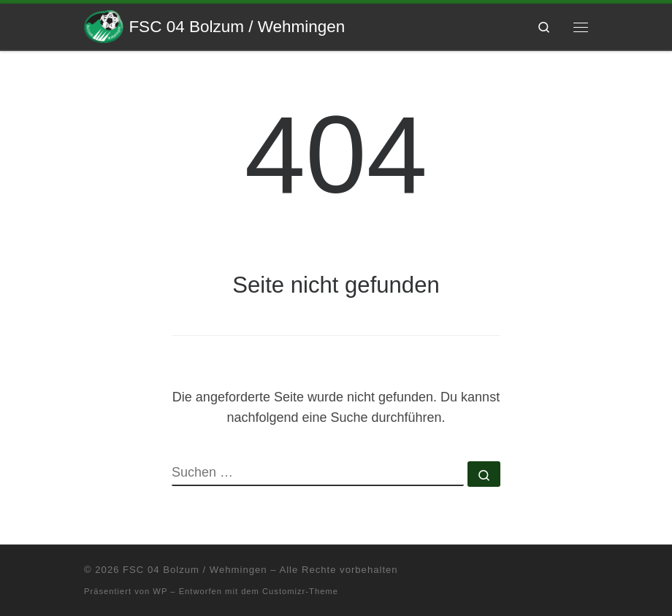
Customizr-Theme (300, 591)
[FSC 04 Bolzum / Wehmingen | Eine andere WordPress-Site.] (104, 25)
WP (160, 591)
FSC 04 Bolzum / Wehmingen (195, 570)
